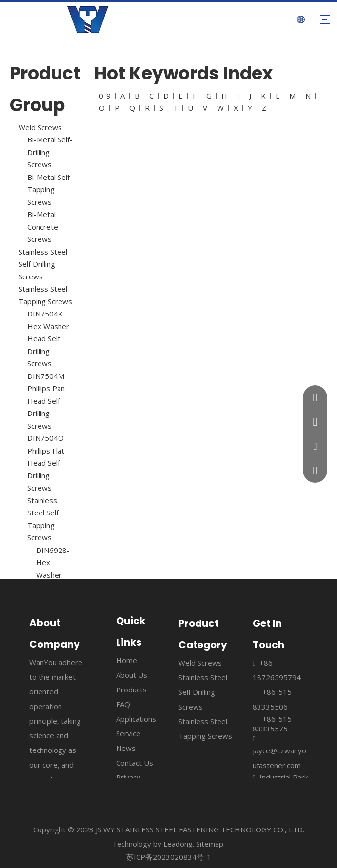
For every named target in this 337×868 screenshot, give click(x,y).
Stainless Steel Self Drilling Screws (43, 264)
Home (127, 660)
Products (131, 690)
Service (128, 733)
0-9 (105, 96)
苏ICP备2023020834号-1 (169, 857)
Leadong (178, 844)
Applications (136, 719)
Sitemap (210, 844)
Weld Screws (40, 127)
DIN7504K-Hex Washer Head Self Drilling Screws (48, 338)
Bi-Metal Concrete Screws (43, 227)
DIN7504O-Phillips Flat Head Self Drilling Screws (47, 463)
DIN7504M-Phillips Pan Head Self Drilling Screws (47, 401)
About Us (132, 675)
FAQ (123, 704)
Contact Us (135, 763)
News (126, 748)
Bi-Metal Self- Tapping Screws (50, 189)
